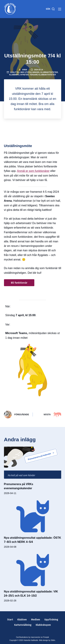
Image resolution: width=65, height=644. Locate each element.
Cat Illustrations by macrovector (28, 637)
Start (10, 620)
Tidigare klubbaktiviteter (43, 75)
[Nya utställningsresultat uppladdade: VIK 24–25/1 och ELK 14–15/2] (33, 570)
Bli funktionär (19, 283)
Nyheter (24, 75)
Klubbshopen (43, 625)
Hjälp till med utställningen (25, 72)
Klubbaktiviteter (49, 72)
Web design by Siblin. (47, 640)
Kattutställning (23, 625)
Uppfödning (51, 620)
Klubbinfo (14, 75)
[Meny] (60, 9)
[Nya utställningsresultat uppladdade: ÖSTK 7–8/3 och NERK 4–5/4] (33, 516)
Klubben (22, 620)
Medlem (36, 620)
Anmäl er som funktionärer (33, 171)
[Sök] (50, 9)
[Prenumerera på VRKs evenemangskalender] (33, 463)
